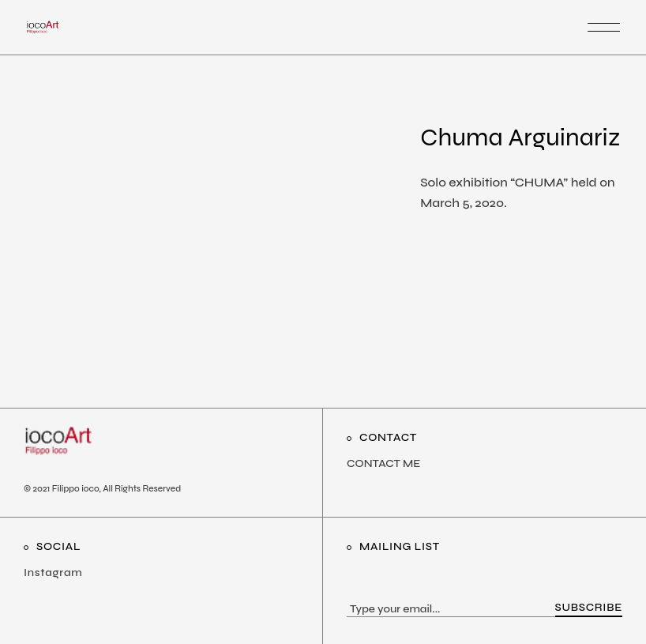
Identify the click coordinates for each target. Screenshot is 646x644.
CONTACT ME (383, 463)
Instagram (53, 572)
